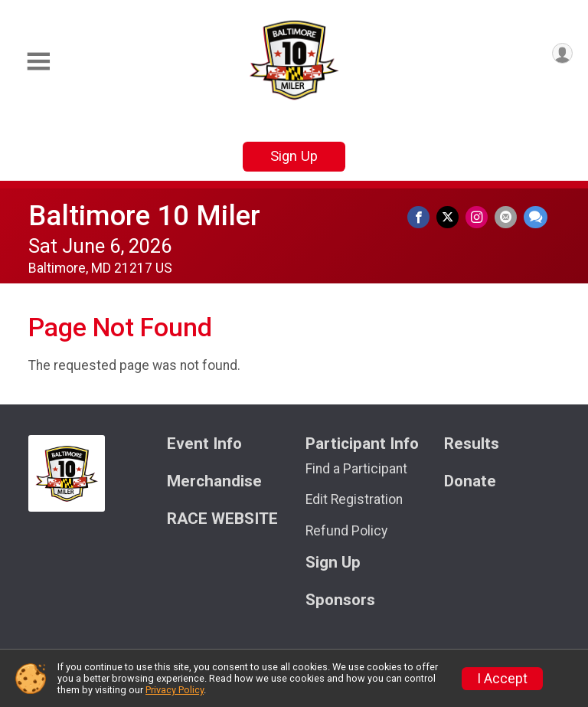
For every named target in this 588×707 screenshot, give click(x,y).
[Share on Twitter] (454, 219)
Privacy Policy (175, 690)
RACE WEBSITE (222, 519)
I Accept (502, 679)
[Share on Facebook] (428, 219)
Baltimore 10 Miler (144, 216)
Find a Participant (356, 469)
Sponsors (340, 600)
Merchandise (214, 481)
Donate (470, 481)
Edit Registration (354, 499)
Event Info (204, 444)
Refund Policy (346, 531)
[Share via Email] (508, 219)
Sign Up (294, 156)
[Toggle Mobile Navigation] (38, 62)
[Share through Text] (536, 219)
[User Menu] (559, 57)
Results (472, 444)
